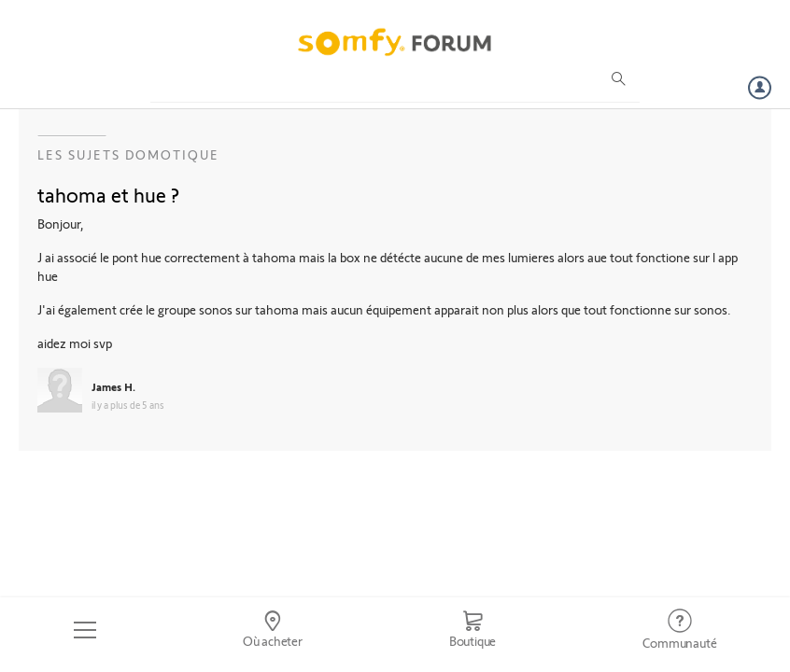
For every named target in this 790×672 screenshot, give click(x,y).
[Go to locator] (272, 630)
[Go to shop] (473, 630)
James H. (113, 386)
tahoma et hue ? (108, 194)
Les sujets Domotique (128, 154)
